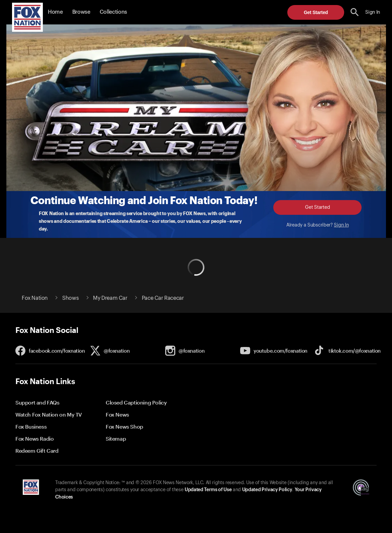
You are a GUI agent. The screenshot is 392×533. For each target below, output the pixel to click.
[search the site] (355, 12)
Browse (81, 12)
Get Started (316, 12)
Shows (70, 298)
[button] (355, 12)
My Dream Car (110, 298)
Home (55, 12)
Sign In (341, 225)
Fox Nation (35, 298)
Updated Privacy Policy (267, 490)
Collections (113, 12)
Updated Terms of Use (208, 490)
